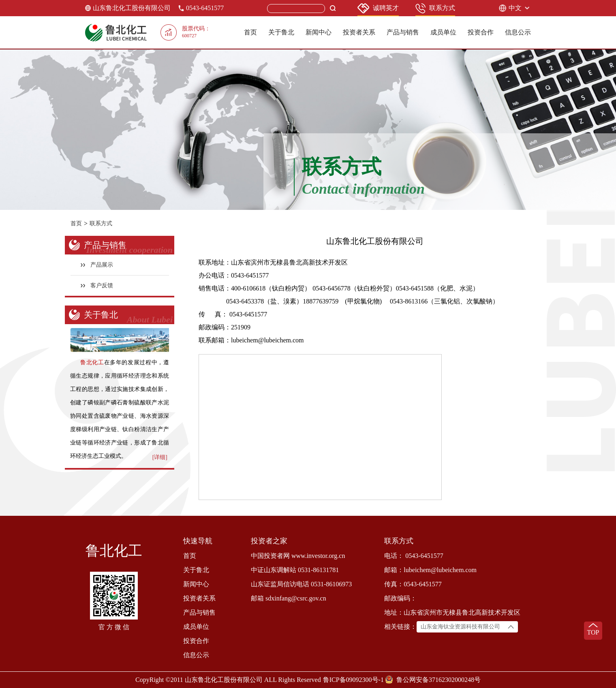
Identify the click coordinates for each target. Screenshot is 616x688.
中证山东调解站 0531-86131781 (295, 570)
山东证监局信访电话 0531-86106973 (301, 584)
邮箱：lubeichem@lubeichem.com (430, 570)
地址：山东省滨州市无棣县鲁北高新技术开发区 (452, 612)
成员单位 (443, 32)
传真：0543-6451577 (413, 584)
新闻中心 (319, 32)
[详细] (160, 457)
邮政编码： (400, 598)
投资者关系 (359, 32)
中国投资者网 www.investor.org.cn (298, 556)
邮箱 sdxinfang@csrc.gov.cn (289, 598)
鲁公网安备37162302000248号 (438, 680)
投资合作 (481, 32)
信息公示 (518, 32)
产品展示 (97, 265)
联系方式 (435, 8)
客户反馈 (97, 285)
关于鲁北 (281, 32)
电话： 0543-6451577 (414, 556)
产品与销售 (403, 32)
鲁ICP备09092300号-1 (353, 680)
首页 (250, 32)
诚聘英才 (378, 8)
